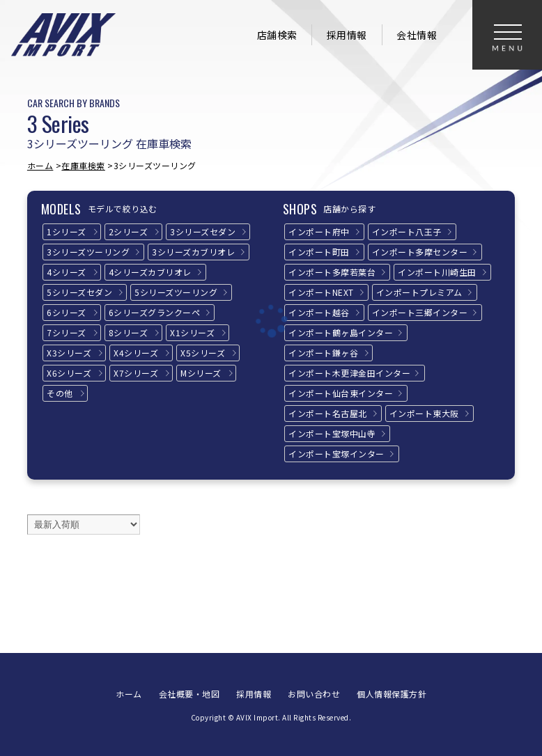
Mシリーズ (201, 373)
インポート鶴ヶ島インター (341, 332)
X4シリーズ (136, 353)
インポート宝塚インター (336, 454)
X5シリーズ (203, 353)
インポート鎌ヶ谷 (323, 353)
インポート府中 (319, 231)
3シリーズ (203, 231)
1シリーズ (67, 231)
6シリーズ (67, 312)
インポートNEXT (321, 292)
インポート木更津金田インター (349, 373)
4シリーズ (67, 272)
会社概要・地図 (189, 694)
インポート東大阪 (424, 413)
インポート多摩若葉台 (332, 272)
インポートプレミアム (419, 292)
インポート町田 (319, 252)
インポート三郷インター (420, 312)
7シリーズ (67, 332)
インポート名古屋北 (328, 413)
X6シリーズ (69, 373)
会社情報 (417, 35)
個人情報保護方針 (392, 694)
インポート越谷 (319, 312)
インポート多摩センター (420, 252)
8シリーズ (129, 332)
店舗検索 (277, 35)
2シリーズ (129, 231)
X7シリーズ (136, 373)
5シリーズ (79, 292)
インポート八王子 (407, 231)
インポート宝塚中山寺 (332, 433)
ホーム (40, 165)
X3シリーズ (69, 353)
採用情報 (347, 35)
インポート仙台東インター (341, 393)
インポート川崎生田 (437, 272)
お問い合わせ (314, 694)
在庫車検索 (83, 165)
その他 (60, 393)
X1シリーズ (192, 332)
